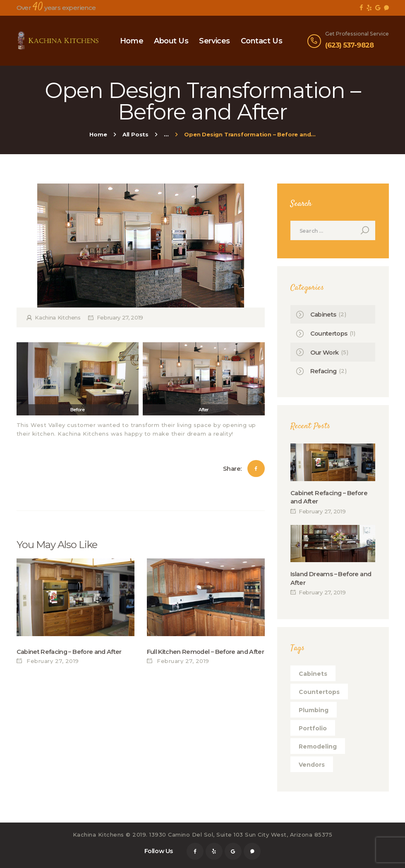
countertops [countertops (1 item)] (319, 692)
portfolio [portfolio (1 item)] (313, 728)
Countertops (329, 334)
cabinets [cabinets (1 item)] (313, 674)
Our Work (325, 353)
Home (98, 134)
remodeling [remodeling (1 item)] (318, 746)
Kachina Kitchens (58, 317)
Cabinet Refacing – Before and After (69, 652)
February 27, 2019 (120, 317)
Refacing (324, 371)
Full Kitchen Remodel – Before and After (206, 652)
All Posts (135, 134)
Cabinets (323, 315)
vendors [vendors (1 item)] (312, 765)
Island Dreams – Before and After (331, 578)
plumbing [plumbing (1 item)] (314, 710)
